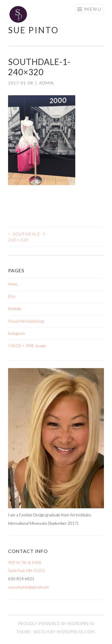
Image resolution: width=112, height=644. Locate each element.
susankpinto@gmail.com (29, 587)
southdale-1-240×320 (28, 237)
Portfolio (15, 309)
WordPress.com (76, 632)
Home (13, 284)
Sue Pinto (33, 30)
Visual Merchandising (26, 321)
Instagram (17, 333)
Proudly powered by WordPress (56, 624)
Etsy (12, 296)
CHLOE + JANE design (27, 346)
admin (46, 83)
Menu (93, 9)
